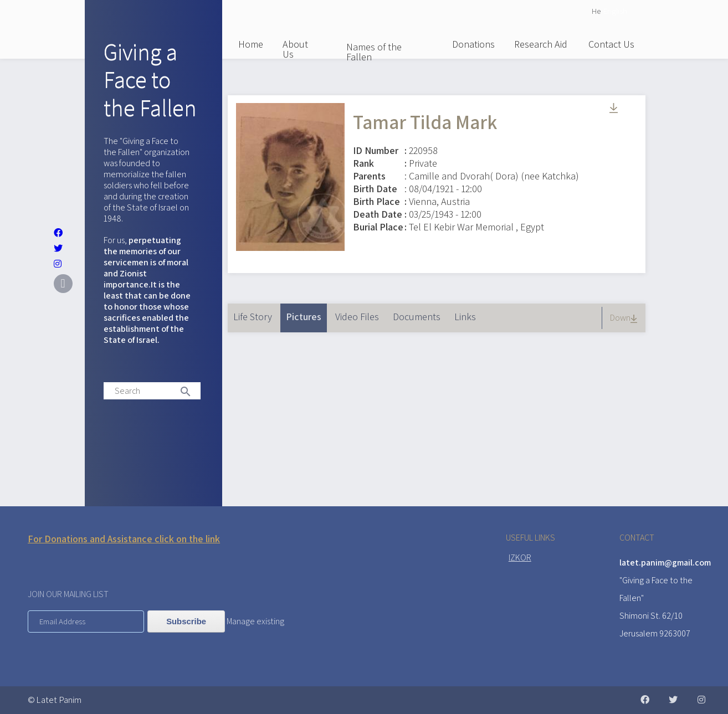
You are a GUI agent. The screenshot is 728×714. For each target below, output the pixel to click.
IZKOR (520, 558)
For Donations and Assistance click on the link (124, 539)
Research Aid (541, 44)
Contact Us (611, 44)
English (615, 11)
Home (251, 44)
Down (625, 318)
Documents (417, 317)
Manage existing (255, 621)
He (596, 11)
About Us (295, 49)
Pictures (306, 313)
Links (465, 317)
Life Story (253, 317)
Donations (473, 44)
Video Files (357, 317)
